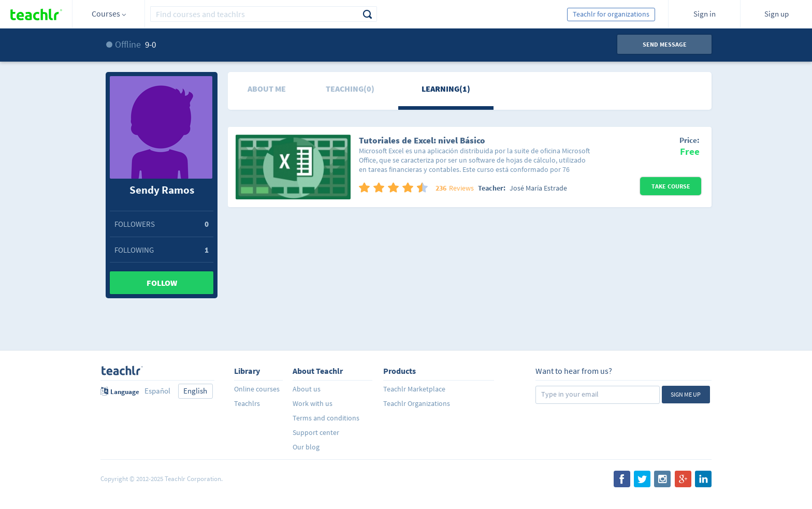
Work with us (313, 403)
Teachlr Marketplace (414, 389)
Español (157, 391)
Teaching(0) (350, 89)
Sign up (777, 14)
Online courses (257, 389)
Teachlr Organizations (417, 403)
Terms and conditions (326, 418)
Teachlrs (247, 403)
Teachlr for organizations (611, 14)
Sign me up (686, 394)
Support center (316, 432)
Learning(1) (446, 89)
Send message (665, 44)
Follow (162, 283)
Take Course (671, 186)
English (195, 391)
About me (267, 89)
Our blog (306, 447)
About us (307, 389)
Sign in (705, 14)
